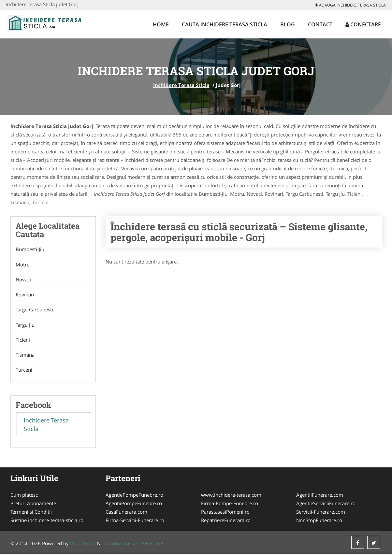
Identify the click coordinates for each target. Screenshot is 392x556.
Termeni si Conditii (31, 514)
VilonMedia (83, 546)
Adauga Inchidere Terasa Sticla (350, 5)
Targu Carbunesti (34, 311)
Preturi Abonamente (33, 506)
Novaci (23, 280)
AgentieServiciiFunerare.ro (326, 506)
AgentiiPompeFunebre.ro (134, 506)
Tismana (25, 357)
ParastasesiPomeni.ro (225, 514)
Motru (23, 265)
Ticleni (23, 341)
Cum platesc (24, 497)
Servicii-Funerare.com (321, 514)
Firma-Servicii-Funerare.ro (135, 522)
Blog (288, 24)
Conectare (363, 24)
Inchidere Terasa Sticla (181, 85)
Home (161, 24)
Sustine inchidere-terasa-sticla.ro (47, 522)
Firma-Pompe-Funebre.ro (230, 506)
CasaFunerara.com (126, 514)
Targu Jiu (25, 326)
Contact (320, 24)
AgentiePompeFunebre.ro (134, 497)
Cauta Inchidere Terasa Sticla (225, 24)
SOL (160, 546)
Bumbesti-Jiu (30, 249)
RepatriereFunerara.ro (226, 522)
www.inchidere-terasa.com (231, 497)
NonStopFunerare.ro (319, 522)
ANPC (148, 546)
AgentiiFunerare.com (320, 497)
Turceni (24, 372)
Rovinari (25, 295)
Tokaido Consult (119, 546)
